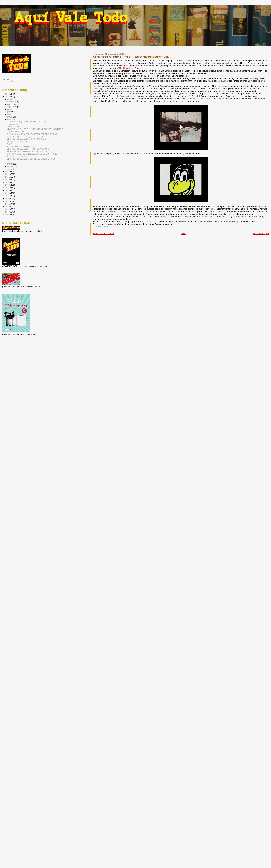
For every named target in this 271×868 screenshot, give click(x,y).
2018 (8, 185)
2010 (8, 206)
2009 (8, 209)
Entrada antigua (261, 234)
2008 (8, 212)
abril (9, 119)
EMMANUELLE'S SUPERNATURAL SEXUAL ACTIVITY (29, 151)
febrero (11, 166)
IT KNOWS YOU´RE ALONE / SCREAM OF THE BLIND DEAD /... (33, 134)
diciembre (12, 99)
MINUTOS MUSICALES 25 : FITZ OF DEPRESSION (28, 149)
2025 (8, 94)
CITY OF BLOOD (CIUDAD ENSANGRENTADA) (26, 122)
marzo (10, 164)
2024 (8, 97)
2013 (8, 198)
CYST (9, 144)
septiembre (12, 107)
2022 (8, 174)
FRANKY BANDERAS (16, 132)
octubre (11, 104)
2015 (8, 193)
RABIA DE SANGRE (15, 127)
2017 (8, 188)
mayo (10, 117)
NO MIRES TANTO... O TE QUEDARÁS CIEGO (26, 137)
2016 (8, 190)
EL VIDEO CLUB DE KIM (17, 156)
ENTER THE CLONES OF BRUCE (21, 146)
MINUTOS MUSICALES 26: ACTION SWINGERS (27, 139)
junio (10, 114)
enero (10, 169)
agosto (11, 109)
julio (9, 112)
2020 (8, 179)
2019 (8, 182)
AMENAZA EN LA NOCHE (17, 142)
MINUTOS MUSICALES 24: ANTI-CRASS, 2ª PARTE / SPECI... (32, 159)
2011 (8, 204)
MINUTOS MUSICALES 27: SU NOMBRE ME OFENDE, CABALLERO (35, 129)
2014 (8, 196)
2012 (8, 201)
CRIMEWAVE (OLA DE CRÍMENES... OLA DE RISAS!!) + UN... (32, 154)
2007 (8, 214)
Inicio (183, 234)
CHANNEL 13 (12, 124)
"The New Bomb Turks (129, 68)
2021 (8, 177)
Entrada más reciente (103, 234)
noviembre (12, 102)
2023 (8, 171)
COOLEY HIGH (13, 161)
